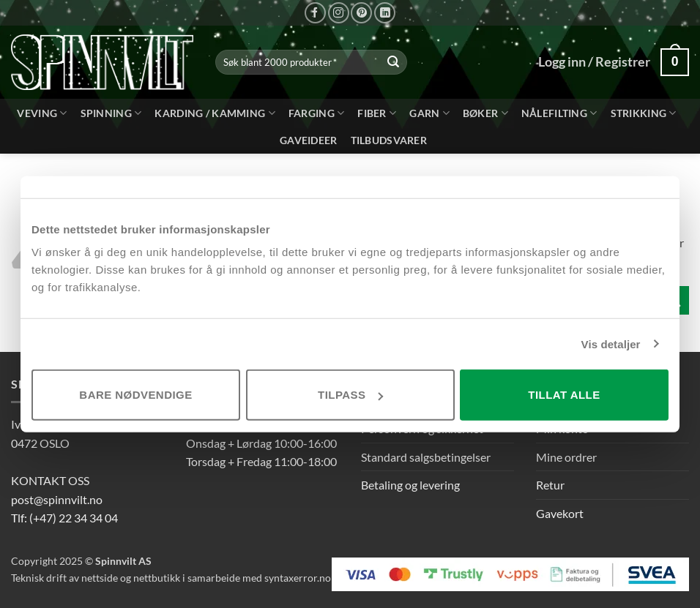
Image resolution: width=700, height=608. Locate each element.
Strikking (644, 113)
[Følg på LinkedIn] (385, 13)
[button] (675, 62)
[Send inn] (394, 62)
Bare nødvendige (135, 395)
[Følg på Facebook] (315, 13)
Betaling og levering (410, 485)
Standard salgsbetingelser (426, 457)
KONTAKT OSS (50, 480)
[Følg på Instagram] (339, 13)
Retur (550, 485)
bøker (485, 113)
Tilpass (350, 395)
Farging (317, 113)
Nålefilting (559, 113)
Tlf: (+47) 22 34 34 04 (64, 518)
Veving (42, 113)
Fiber (377, 113)
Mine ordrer (566, 457)
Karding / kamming (215, 113)
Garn (429, 113)
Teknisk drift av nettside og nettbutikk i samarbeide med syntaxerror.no (171, 578)
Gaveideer (309, 140)
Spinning (111, 113)
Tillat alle (564, 395)
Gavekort (560, 513)
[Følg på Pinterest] (361, 13)
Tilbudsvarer (389, 140)
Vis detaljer (611, 344)
